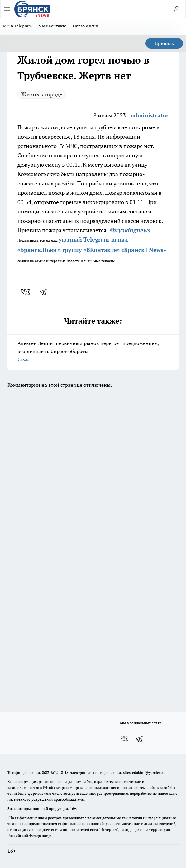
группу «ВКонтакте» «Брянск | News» (114, 250)
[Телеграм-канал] (140, 739)
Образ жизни (86, 26)
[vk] (26, 292)
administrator (150, 115)
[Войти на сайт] (177, 9)
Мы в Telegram (18, 26)
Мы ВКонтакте (52, 26)
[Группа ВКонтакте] (124, 739)
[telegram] (45, 292)
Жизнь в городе (42, 94)
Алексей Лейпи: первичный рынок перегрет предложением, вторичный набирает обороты (93, 352)
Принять (164, 43)
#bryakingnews (129, 230)
